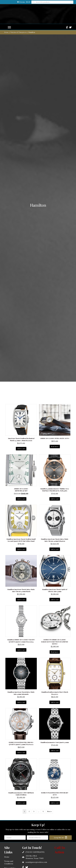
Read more (55, 602)
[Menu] (9, 182)
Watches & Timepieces (18, 187)
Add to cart (21, 604)
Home (6, 187)
